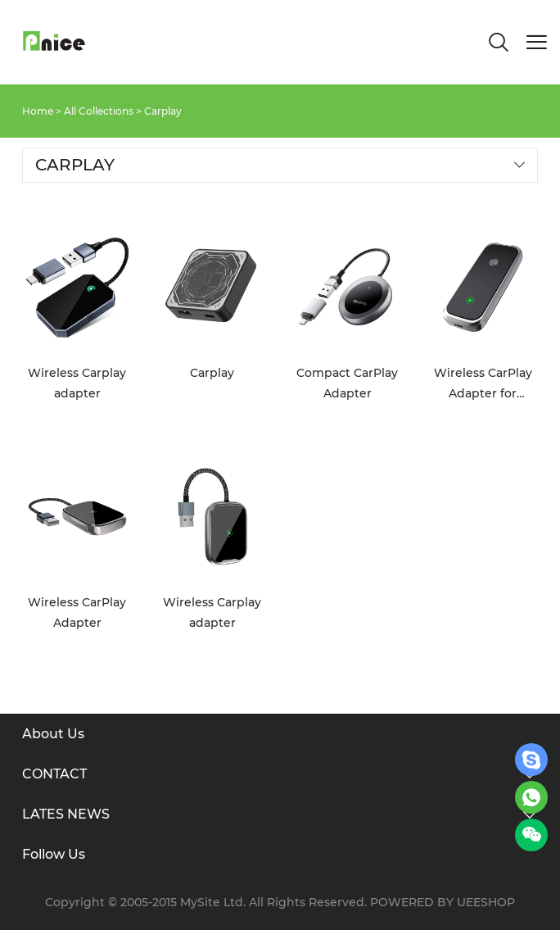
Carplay (163, 111)
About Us (53, 734)
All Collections (99, 111)
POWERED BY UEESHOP (443, 902)
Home (38, 111)
